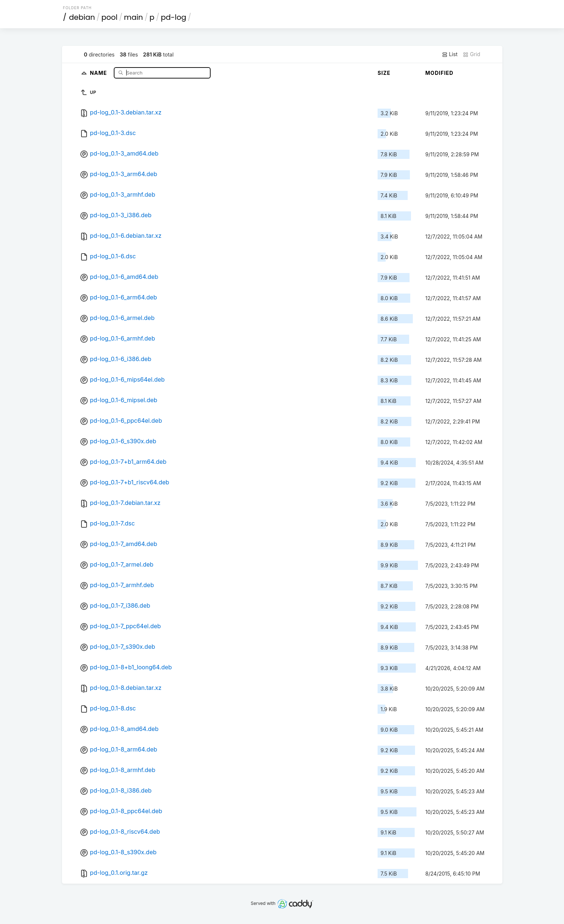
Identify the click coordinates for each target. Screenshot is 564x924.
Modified (439, 73)
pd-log (173, 17)
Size (384, 73)
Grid (472, 54)
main (134, 17)
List (450, 54)
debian (82, 17)
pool (109, 17)
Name (99, 72)
